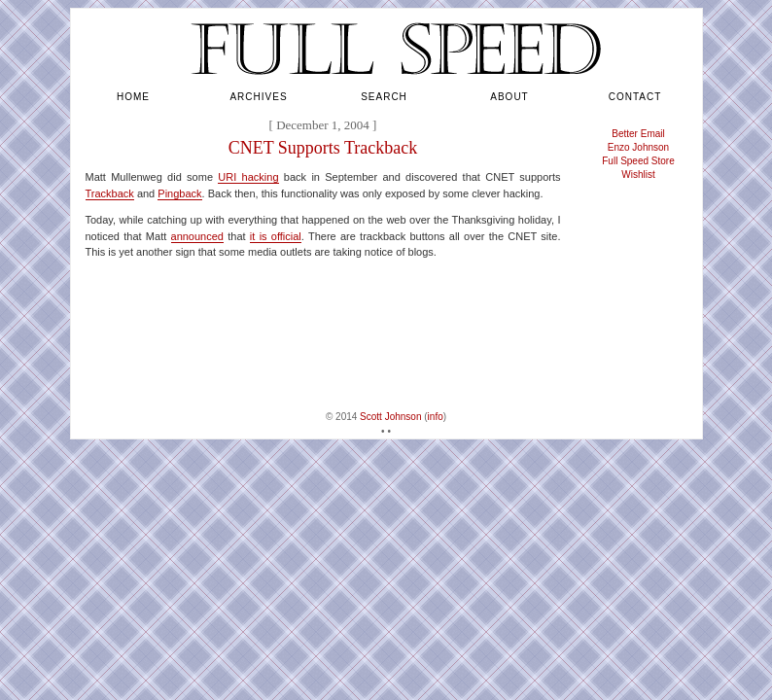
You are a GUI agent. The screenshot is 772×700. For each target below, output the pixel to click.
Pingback (179, 193)
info (436, 417)
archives (258, 97)
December (302, 125)
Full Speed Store (638, 161)
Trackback (110, 193)
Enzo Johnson (638, 147)
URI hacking (248, 177)
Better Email (638, 134)
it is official (276, 236)
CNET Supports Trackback (323, 148)
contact (635, 97)
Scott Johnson (390, 417)
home (133, 97)
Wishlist (638, 175)
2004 (357, 125)
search (384, 97)
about (509, 97)
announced (197, 236)
